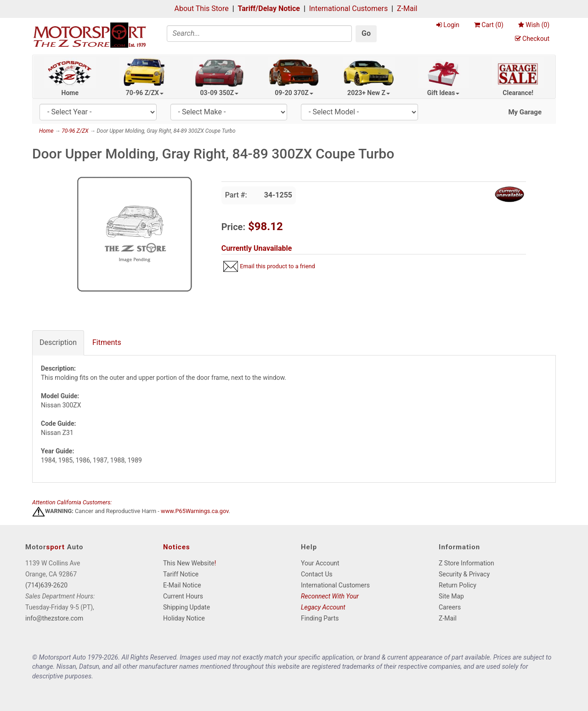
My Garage (525, 112)
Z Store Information (466, 563)
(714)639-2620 (46, 585)
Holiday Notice (184, 618)
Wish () (534, 25)
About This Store (202, 8)
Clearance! (518, 93)
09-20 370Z (294, 93)
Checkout (532, 39)
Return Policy (458, 585)
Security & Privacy (464, 574)
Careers (450, 607)
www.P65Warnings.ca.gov (195, 511)
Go (366, 33)
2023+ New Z (369, 93)
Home (70, 93)
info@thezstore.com (54, 618)
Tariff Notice (181, 574)
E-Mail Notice (182, 585)
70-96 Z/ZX (145, 93)
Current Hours (183, 596)
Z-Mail (407, 8)
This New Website (189, 563)
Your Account (320, 563)
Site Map (451, 596)
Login (448, 25)
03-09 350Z (220, 93)
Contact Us (317, 574)
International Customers (348, 8)
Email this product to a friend (277, 266)
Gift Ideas (444, 93)
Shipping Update (187, 607)
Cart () (489, 25)
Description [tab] (58, 342)
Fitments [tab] (107, 342)
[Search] (260, 34)
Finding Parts (320, 618)
